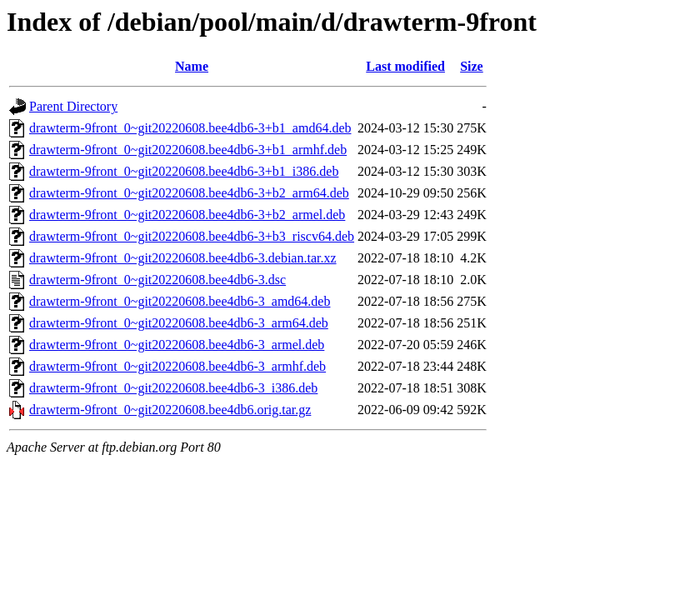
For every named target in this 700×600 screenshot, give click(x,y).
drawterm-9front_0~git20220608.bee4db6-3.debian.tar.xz (183, 258)
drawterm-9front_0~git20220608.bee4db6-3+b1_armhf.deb (188, 150)
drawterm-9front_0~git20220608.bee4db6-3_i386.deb (173, 388)
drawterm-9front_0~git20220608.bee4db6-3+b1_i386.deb (184, 171)
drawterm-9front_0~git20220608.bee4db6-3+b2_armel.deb (187, 215)
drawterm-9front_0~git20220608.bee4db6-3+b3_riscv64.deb (192, 236)
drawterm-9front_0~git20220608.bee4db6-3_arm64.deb (179, 323)
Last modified (405, 66)
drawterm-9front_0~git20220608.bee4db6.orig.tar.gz (170, 410)
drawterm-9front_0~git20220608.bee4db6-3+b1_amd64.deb (190, 128)
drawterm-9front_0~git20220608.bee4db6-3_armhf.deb (177, 366)
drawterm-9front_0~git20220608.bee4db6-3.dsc (157, 280)
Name (192, 66)
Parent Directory (73, 106)
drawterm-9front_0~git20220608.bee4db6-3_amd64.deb (180, 301)
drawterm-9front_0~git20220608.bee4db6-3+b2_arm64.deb (189, 193)
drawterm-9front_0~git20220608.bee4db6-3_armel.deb (177, 345)
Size (472, 66)
